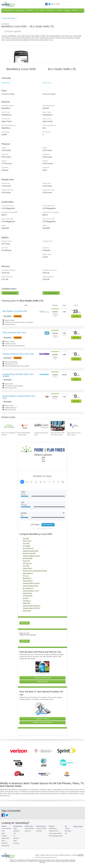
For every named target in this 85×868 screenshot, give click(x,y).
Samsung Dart (27, 593)
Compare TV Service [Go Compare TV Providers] (43, 719)
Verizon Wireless (6, 828)
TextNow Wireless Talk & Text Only (18, 354)
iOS (66, 833)
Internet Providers (41, 828)
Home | (37, 855)
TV (37, 10)
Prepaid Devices (54, 831)
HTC (15, 833)
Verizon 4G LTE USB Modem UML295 (35, 571)
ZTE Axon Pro (27, 563)
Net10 (3, 841)
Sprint (3, 833)
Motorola (16, 838)
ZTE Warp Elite (28, 596)
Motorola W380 (28, 558)
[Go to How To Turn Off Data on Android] (9, 426)
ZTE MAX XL (27, 601)
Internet (42, 10)
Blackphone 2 (27, 578)
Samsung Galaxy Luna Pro (31, 583)
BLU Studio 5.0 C (28, 588)
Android (67, 828)
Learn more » (6, 83)
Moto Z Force (27, 541)
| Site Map (75, 855)
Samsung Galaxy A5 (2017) (31, 556)
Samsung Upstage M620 (31, 551)
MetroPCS (5, 843)
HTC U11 (26, 576)
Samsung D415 (28, 581)
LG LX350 (26, 566)
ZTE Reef (26, 538)
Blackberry (68, 831)
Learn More (25, 623)
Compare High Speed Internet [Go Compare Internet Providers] (42, 722)
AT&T (3, 831)
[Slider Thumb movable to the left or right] (30, 497)
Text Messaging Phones (56, 836)
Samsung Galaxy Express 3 (32, 606)
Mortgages (67, 10)
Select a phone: (43, 455)
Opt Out (81, 855)
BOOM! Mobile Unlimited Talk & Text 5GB (19, 397)
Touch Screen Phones (55, 833)
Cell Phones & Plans (8, 10)
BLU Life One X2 (28, 548)
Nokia (15, 841)
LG (14, 836)
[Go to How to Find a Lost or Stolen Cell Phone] (74, 426)
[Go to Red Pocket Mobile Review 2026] (25, 426)
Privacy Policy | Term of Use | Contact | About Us (56, 855)
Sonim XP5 (26, 561)
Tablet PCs (28, 831)
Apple (15, 828)
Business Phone (20, 10)
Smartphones (53, 828)
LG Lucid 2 (26, 543)
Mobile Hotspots (29, 828)
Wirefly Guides (78, 827)
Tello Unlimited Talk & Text (14, 333)
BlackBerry (17, 831)
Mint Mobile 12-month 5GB (15, 311)
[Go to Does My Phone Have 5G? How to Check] (58, 426)
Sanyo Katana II (28, 573)
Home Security (50, 10)
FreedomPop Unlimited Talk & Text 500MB (18, 375)
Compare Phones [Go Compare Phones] (42, 682)
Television (39, 831)
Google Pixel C (28, 568)
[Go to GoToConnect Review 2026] (41, 426)
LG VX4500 (26, 546)
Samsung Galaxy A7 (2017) (31, 608)
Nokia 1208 (26, 603)
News (53, 4)
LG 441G (26, 598)
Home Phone (30, 10)
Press (58, 4)
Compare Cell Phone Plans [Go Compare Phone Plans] (42, 678)
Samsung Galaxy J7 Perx (31, 591)
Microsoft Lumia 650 (29, 553)
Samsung (16, 843)
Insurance (59, 10)
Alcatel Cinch (27, 611)
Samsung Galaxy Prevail (31, 586)
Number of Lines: (42, 476)
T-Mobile (4, 836)
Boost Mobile (5, 846)
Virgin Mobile (5, 838)
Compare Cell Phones (8, 18)
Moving (75, 10)
